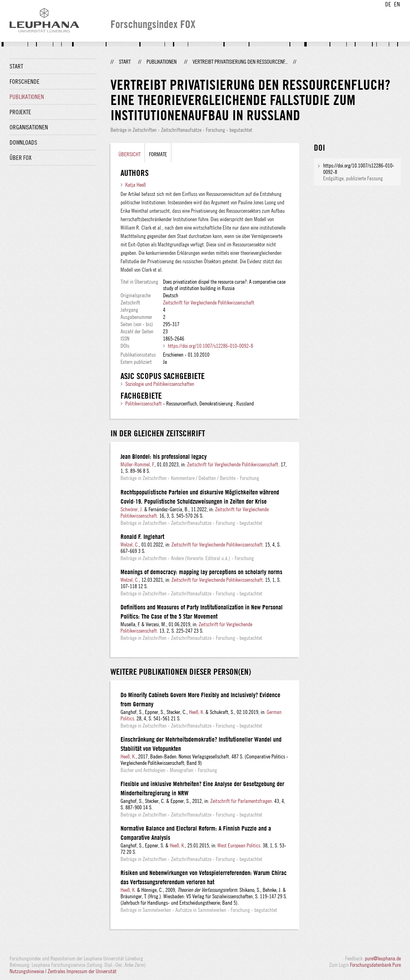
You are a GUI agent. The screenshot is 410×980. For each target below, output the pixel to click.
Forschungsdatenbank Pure (375, 965)
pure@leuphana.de (383, 958)
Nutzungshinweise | (29, 971)
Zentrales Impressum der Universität (82, 971)
